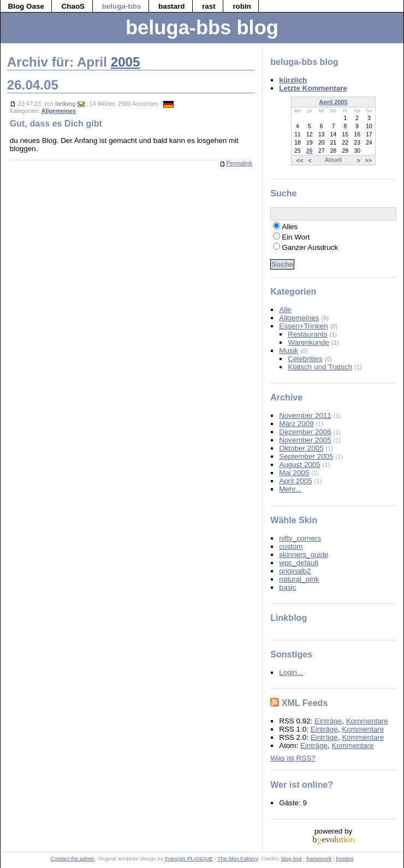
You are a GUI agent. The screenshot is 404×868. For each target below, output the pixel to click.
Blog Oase (26, 6)
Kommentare (367, 721)
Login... (291, 672)
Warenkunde (308, 342)
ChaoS (73, 6)
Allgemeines (59, 111)
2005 (126, 62)
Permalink (236, 163)
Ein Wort (296, 237)
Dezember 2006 (305, 432)
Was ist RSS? (293, 758)
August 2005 (299, 465)
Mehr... (290, 489)
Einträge (328, 721)
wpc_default (299, 563)
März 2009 (296, 424)
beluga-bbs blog (202, 28)
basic (287, 587)
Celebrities (305, 359)
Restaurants (307, 334)
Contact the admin (73, 858)
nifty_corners (300, 538)
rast (209, 6)
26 (310, 151)
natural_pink (299, 579)
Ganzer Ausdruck (310, 247)
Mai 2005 (294, 473)
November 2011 (305, 415)
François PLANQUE (189, 858)
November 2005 (305, 440)
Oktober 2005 (301, 448)
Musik (289, 351)
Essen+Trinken (304, 326)
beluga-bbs (122, 6)
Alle (285, 310)
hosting (344, 858)
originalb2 (295, 571)
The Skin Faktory (237, 858)
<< (300, 160)
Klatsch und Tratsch (320, 367)
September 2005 (306, 456)
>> (369, 160)
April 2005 (334, 102)
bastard (172, 6)
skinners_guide (304, 555)
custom (291, 546)
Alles (290, 227)
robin (242, 6)
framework (319, 858)
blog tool (292, 858)
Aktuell (333, 160)
